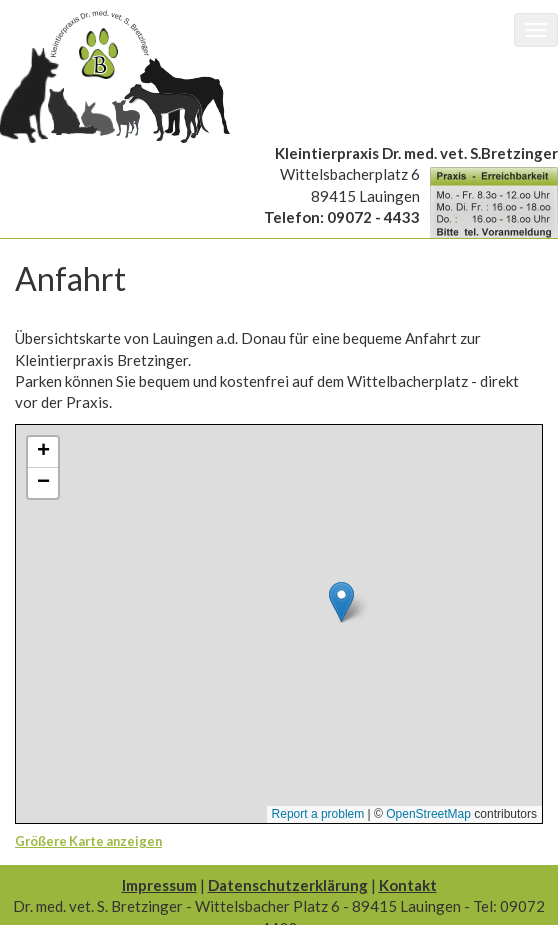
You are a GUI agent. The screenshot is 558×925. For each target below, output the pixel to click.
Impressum (159, 885)
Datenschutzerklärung (288, 885)
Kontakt (408, 885)
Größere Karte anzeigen (88, 841)
